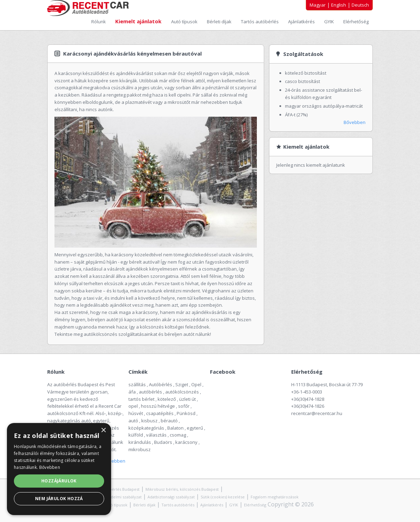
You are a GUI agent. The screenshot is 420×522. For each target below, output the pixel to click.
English (339, 5)
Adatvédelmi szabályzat (120, 497)
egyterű (195, 428)
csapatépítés (160, 413)
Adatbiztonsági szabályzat (171, 497)
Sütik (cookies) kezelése (223, 497)
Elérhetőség (356, 22)
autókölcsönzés (182, 392)
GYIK (330, 22)
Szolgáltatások (303, 54)
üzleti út (187, 399)
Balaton (175, 428)
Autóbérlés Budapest (120, 489)
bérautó (169, 421)
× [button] (103, 430)
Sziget (182, 384)
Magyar (318, 5)
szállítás (137, 384)
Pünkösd (186, 413)
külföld (136, 435)
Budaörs (163, 442)
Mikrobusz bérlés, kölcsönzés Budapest (182, 489)
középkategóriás (146, 428)
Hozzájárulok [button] (59, 481)
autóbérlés (150, 392)
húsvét (136, 413)
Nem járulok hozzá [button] (59, 499)
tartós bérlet (141, 399)
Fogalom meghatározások (275, 497)
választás (156, 435)
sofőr (184, 406)
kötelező (167, 399)
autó (133, 421)
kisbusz (149, 421)
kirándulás (140, 442)
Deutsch (360, 5)
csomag (178, 435)
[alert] (59, 469)
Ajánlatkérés (302, 22)
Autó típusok (185, 22)
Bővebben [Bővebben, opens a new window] (50, 467)
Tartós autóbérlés (260, 22)
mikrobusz (140, 449)
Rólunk (99, 22)
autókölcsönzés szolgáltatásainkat (121, 334)
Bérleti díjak (220, 22)
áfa (132, 392)
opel (133, 406)
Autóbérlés (161, 384)
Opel (196, 384)
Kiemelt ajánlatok (139, 21)
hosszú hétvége (158, 406)
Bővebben (355, 122)
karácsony (186, 442)
